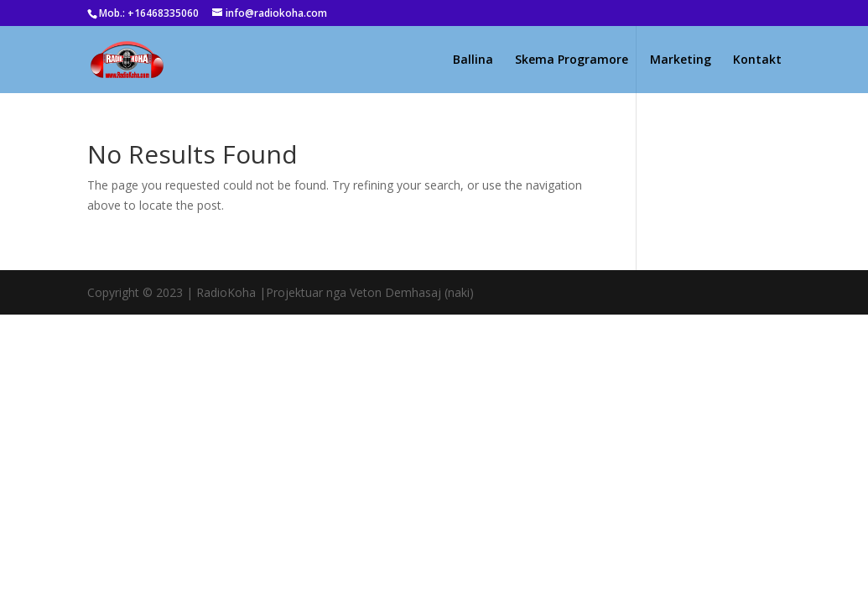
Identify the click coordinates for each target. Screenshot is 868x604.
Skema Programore (572, 60)
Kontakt (757, 60)
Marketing (681, 60)
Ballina (473, 60)
